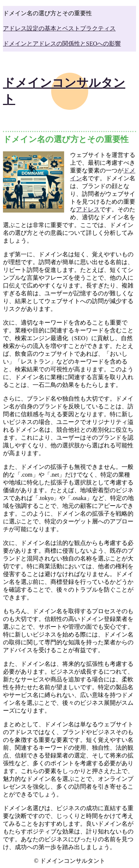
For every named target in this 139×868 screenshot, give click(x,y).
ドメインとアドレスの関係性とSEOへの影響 (62, 44)
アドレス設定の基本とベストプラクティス (59, 28)
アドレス (88, 209)
